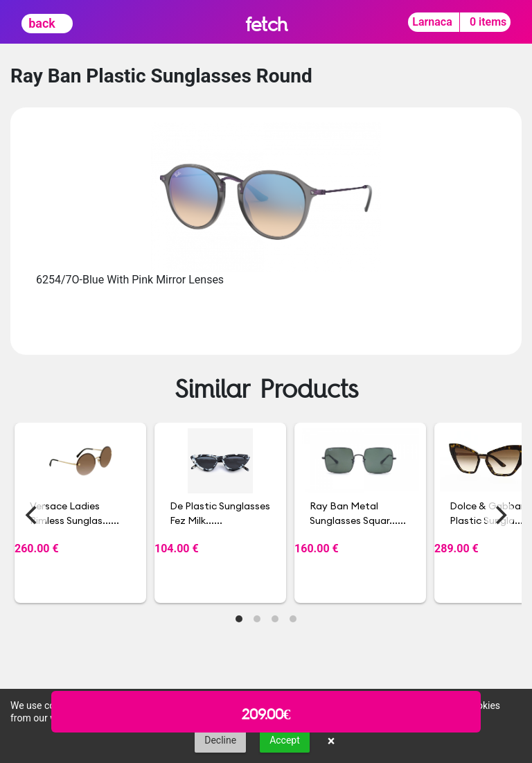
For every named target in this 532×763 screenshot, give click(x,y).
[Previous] (33, 515)
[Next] (499, 515)
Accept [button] (285, 740)
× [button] (331, 741)
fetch (266, 24)
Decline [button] (220, 740)
